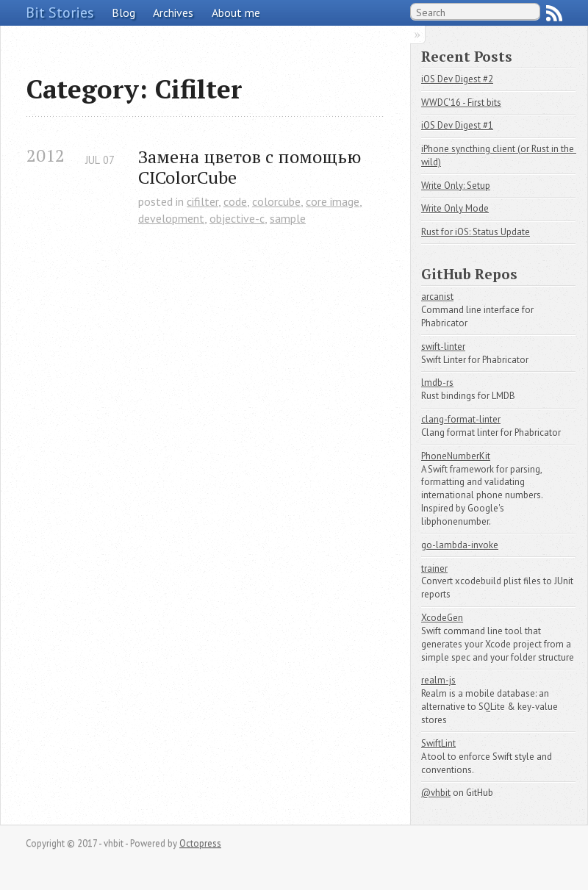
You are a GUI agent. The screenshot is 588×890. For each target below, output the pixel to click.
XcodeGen (442, 618)
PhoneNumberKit (456, 456)
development (171, 218)
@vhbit (436, 793)
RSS (554, 13)
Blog (123, 12)
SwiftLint (438, 743)
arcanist (437, 297)
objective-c (237, 218)
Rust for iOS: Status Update (476, 232)
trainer (434, 568)
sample (288, 218)
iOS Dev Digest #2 (457, 79)
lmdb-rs (437, 383)
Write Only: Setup (456, 186)
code (235, 201)
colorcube (276, 201)
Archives (173, 12)
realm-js (438, 680)
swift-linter (443, 347)
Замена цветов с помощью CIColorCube (252, 168)
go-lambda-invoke (460, 545)
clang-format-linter (461, 419)
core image (333, 201)
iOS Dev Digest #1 (457, 125)
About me (236, 12)
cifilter (202, 201)
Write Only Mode (455, 208)
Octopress (200, 843)
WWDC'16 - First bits (461, 103)
